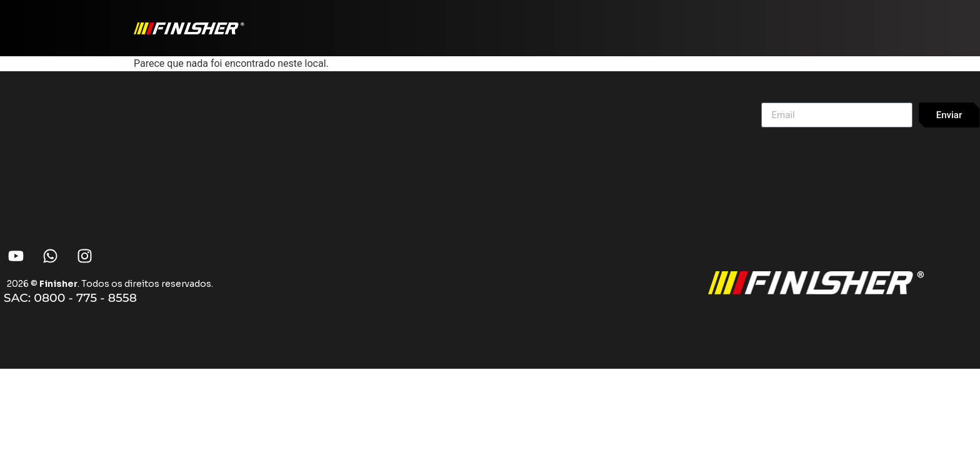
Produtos (663, 20)
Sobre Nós (809, 20)
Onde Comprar (739, 20)
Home (602, 20)
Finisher (58, 284)
